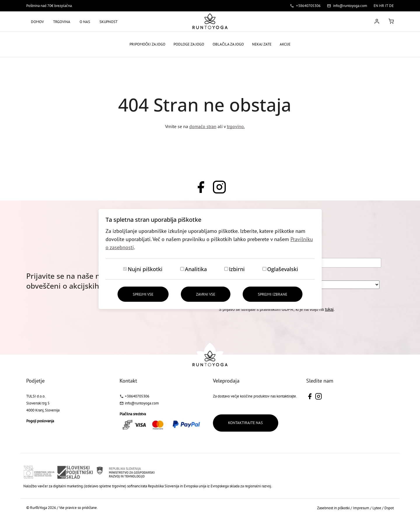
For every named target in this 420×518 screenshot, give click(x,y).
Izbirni (237, 269)
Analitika (196, 269)
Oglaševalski (283, 269)
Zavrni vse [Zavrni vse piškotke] (206, 294)
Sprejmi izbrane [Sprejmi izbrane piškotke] (273, 294)
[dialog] (210, 259)
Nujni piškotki (145, 269)
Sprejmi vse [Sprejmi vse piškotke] (143, 294)
